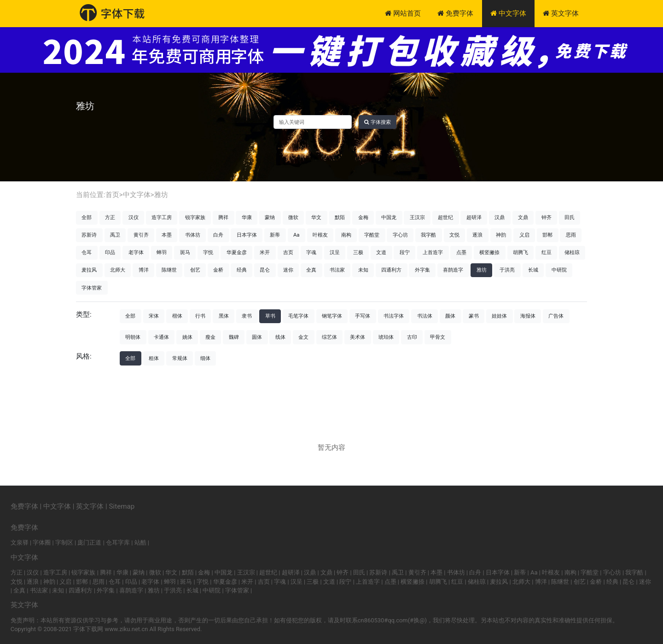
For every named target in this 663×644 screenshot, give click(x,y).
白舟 (218, 235)
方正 (110, 217)
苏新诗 (89, 235)
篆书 (474, 316)
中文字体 (508, 13)
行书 (200, 316)
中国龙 (389, 217)
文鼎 (523, 217)
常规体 (180, 358)
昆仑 (265, 270)
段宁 (405, 252)
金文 (303, 337)
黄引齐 (141, 235)
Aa (297, 235)
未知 (363, 270)
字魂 (311, 252)
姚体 (187, 337)
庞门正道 (89, 542)
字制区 (64, 542)
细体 (205, 358)
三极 (358, 252)
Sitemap (122, 506)
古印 (412, 337)
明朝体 (133, 337)
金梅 (363, 217)
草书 (270, 316)
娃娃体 (499, 316)
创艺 (195, 270)
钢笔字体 (332, 316)
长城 (533, 270)
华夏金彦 (237, 252)
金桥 (218, 270)
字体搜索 (378, 122)
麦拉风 (89, 270)
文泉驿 (20, 542)
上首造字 (433, 252)
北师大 (118, 270)
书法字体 (394, 316)
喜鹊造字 (453, 270)
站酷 (140, 542)
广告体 (556, 316)
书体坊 (193, 235)
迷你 (288, 270)
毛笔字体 (298, 316)
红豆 (547, 252)
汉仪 (134, 217)
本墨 (167, 235)
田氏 (570, 217)
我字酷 (428, 235)
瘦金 (210, 337)
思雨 (571, 235)
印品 (110, 252)
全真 (311, 270)
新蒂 (275, 235)
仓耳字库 (118, 542)
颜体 (450, 316)
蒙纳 (270, 217)
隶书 (247, 316)
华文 (316, 217)
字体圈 (42, 542)
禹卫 (115, 235)
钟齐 (547, 217)
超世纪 (445, 217)
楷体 (177, 316)
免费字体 (455, 13)
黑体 (224, 316)
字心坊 (400, 235)
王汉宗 (417, 217)
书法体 (425, 316)
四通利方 (391, 270)
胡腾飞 (521, 252)
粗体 (154, 358)
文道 (381, 252)
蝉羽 (162, 252)
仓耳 (87, 252)
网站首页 (403, 13)
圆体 (257, 337)
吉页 (288, 252)
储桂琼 (572, 252)
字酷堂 (372, 235)
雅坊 (161, 195)
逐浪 (477, 235)
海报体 (528, 316)
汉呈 (335, 252)
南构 (346, 235)
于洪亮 (507, 270)
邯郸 (547, 235)
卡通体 (161, 337)
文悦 (454, 235)
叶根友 (320, 235)
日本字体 (247, 235)
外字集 (422, 270)
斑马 (185, 252)
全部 (87, 217)
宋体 (154, 316)
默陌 (340, 217)
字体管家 (92, 288)
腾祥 (223, 217)
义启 (524, 235)
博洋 (144, 270)
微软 (293, 217)
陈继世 (169, 270)
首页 (112, 195)
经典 (242, 270)
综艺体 (329, 337)
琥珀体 (386, 337)
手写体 (363, 316)
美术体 (358, 337)
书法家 (337, 270)
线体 (280, 337)
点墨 (461, 252)
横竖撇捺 (489, 252)
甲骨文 (438, 337)
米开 (265, 252)
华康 (247, 217)
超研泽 (474, 217)
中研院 (559, 270)
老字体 (136, 252)
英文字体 (561, 13)
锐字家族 (195, 217)
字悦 (208, 252)
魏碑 (234, 337)
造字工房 (162, 217)
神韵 (501, 235)
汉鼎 (500, 217)
